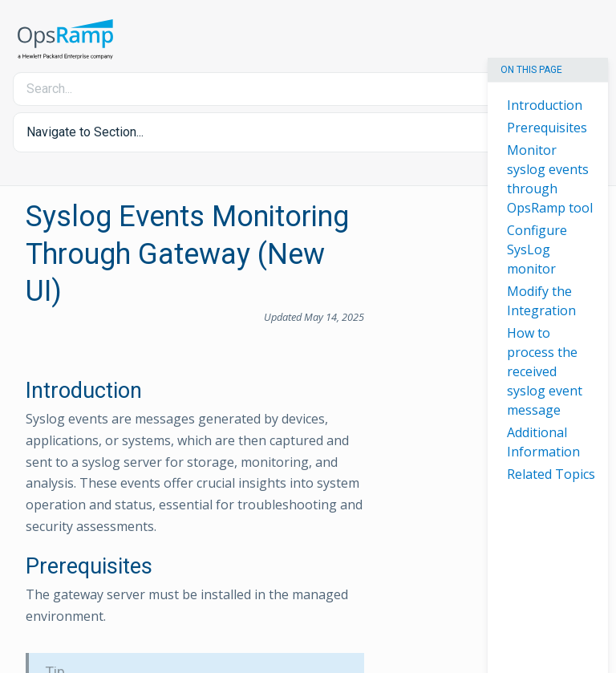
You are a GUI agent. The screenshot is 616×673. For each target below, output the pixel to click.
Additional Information (543, 442)
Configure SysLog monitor (537, 249)
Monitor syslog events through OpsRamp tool (550, 179)
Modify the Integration (541, 301)
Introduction (545, 105)
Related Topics (551, 474)
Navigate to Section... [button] (85, 132)
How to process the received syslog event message (545, 371)
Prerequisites (547, 128)
